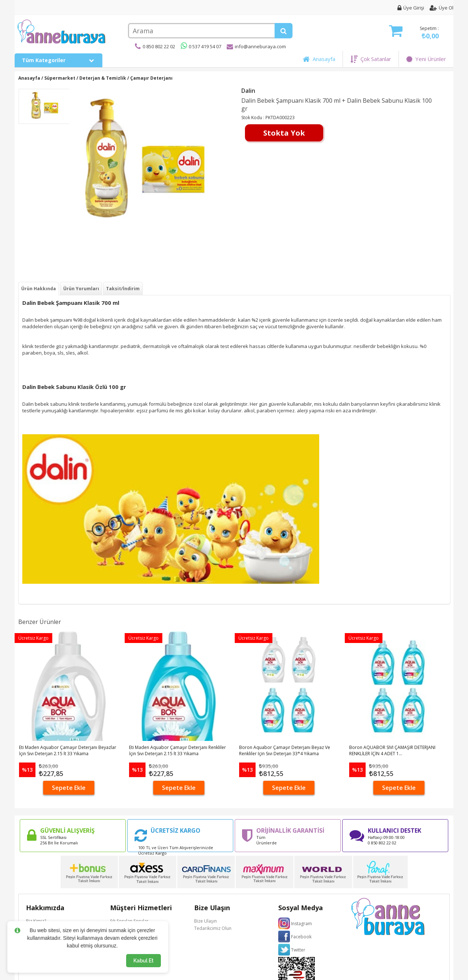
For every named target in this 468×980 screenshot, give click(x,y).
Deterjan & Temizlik (103, 78)
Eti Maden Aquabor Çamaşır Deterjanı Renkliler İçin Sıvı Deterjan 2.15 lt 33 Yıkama (178, 750)
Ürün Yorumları (81, 289)
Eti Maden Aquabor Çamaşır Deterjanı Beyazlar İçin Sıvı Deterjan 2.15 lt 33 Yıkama (68, 750)
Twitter (298, 950)
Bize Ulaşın (205, 921)
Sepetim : (414, 33)
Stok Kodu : (253, 118)
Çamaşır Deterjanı (151, 78)
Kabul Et (144, 961)
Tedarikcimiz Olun (213, 928)
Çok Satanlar (371, 59)
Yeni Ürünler (426, 59)
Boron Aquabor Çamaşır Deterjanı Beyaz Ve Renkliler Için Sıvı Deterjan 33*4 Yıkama (285, 750)
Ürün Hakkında (39, 289)
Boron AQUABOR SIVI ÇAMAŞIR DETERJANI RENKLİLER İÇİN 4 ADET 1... (392, 750)
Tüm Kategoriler (58, 60)
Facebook (301, 937)
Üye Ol (441, 8)
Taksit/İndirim (123, 289)
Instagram (301, 924)
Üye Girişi (411, 8)
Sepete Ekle (69, 788)
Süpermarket (60, 78)
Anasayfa (319, 59)
